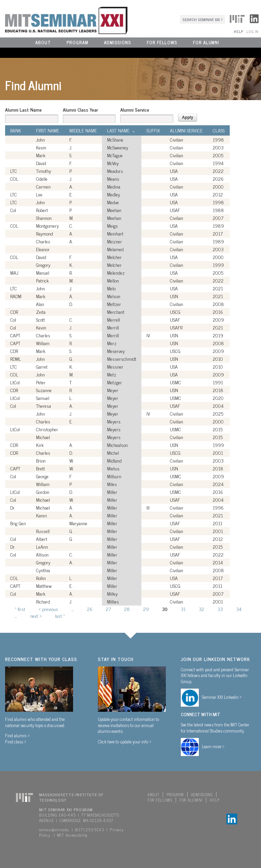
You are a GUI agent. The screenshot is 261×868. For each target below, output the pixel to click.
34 (239, 609)
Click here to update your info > (125, 741)
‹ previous (48, 609)
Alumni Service (135, 110)
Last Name (121, 130)
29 (146, 609)
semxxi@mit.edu (54, 830)
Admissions (118, 42)
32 (202, 609)
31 (183, 609)
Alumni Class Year (80, 110)
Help (238, 31)
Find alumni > (18, 735)
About (43, 42)
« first (20, 609)
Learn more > (213, 746)
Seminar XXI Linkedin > (222, 697)
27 (108, 609)
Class (219, 130)
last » (60, 616)
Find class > (16, 741)
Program (77, 42)
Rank (16, 130)
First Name (48, 130)
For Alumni (206, 42)
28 (127, 609)
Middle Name (83, 130)
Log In (252, 31)
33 (220, 609)
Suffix (153, 130)
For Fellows (162, 42)
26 (90, 609)
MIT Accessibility (72, 835)
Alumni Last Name (23, 110)
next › (36, 616)
